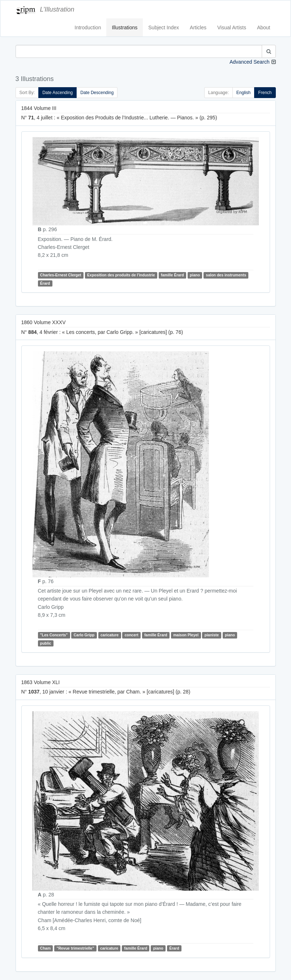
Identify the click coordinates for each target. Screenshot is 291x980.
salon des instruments (226, 275)
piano (195, 275)
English (243, 93)
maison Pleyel (186, 635)
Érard (45, 283)
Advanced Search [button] (250, 62)
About (264, 27)
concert (132, 635)
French (265, 93)
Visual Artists (232, 27)
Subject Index (164, 27)
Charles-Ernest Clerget (61, 275)
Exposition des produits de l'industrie (121, 275)
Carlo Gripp (84, 635)
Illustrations (125, 27)
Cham (45, 948)
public (46, 643)
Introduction (88, 27)
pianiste (212, 635)
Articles (198, 27)
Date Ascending (57, 93)
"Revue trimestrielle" (75, 948)
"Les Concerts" (54, 635)
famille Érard (172, 275)
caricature (110, 635)
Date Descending (97, 93)
